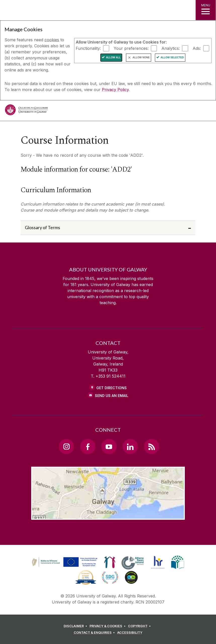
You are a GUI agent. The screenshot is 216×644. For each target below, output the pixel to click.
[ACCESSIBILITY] (130, 633)
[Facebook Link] (88, 447)
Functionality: (88, 48)
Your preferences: (131, 48)
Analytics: (171, 48)
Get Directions (112, 388)
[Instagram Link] (66, 447)
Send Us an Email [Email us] (112, 396)
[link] (64, 562)
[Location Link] (108, 516)
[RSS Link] (152, 447)
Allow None (141, 57)
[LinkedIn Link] (130, 447)
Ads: (197, 48)
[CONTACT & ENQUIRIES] (95, 633)
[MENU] (206, 10)
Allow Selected (172, 57)
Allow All (113, 57)
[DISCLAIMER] (76, 626)
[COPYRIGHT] (140, 626)
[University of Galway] (26, 111)
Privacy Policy (115, 90)
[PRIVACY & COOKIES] (108, 626)
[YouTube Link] (109, 447)
